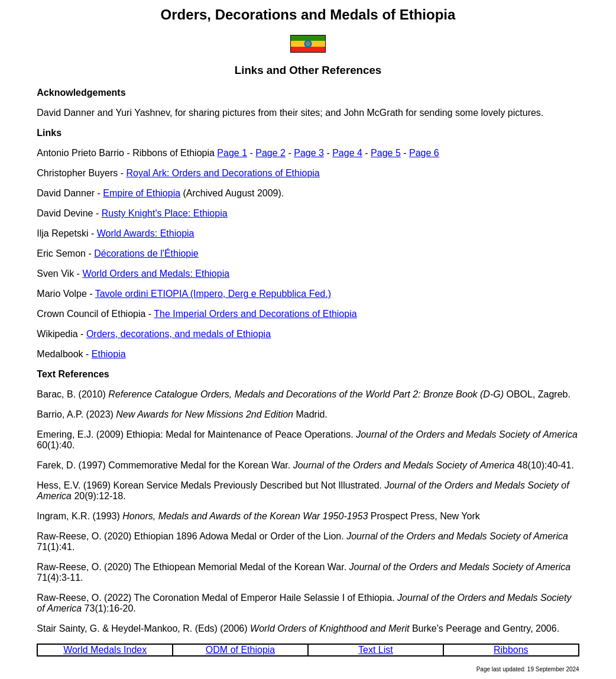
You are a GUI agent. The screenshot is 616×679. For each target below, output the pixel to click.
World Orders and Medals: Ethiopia (156, 274)
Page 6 (424, 153)
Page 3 (309, 153)
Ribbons (511, 650)
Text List (376, 650)
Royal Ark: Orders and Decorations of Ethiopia (223, 173)
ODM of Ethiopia (240, 650)
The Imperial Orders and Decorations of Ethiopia (255, 314)
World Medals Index (105, 650)
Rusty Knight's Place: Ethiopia (165, 213)
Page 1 (232, 153)
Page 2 (270, 153)
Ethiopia (109, 354)
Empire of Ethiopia (142, 193)
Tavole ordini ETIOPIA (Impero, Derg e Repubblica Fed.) (213, 294)
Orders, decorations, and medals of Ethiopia (179, 334)
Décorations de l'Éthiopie (146, 253)
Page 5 (386, 153)
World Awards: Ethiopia (146, 233)
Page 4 (347, 153)
